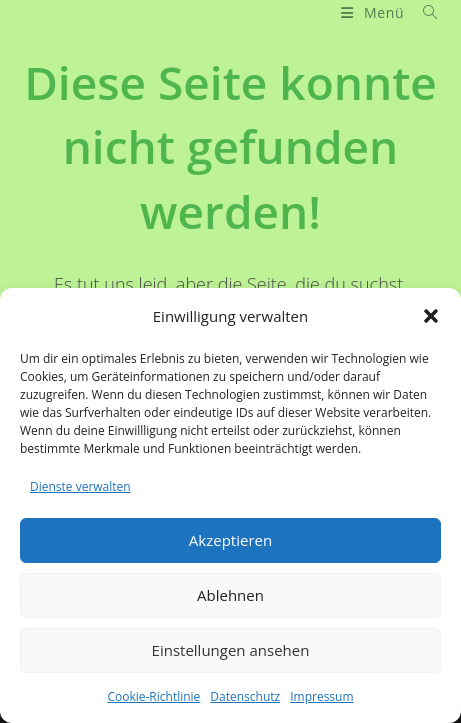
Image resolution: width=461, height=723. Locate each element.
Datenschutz (245, 696)
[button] (431, 316)
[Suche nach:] (423, 12)
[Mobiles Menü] (374, 12)
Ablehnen (230, 595)
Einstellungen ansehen (231, 650)
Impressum (321, 696)
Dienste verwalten (80, 486)
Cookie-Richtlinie (153, 696)
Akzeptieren (230, 540)
